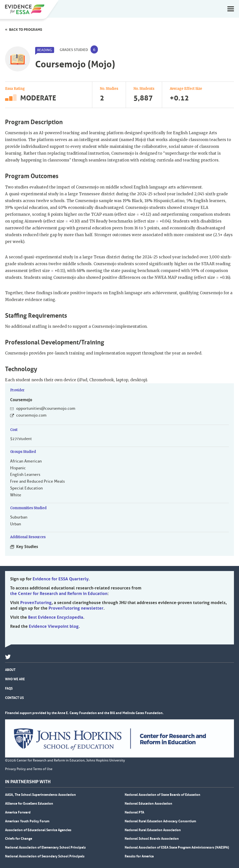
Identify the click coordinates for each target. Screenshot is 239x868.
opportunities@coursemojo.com (46, 409)
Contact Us (14, 698)
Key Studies (27, 547)
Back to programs (26, 30)
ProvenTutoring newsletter (76, 608)
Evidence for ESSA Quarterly (61, 579)
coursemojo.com (31, 415)
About (10, 670)
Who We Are (15, 679)
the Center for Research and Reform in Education (59, 593)
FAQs (9, 688)
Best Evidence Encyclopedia (56, 617)
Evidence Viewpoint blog (54, 626)
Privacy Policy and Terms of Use (29, 769)
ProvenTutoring (36, 603)
